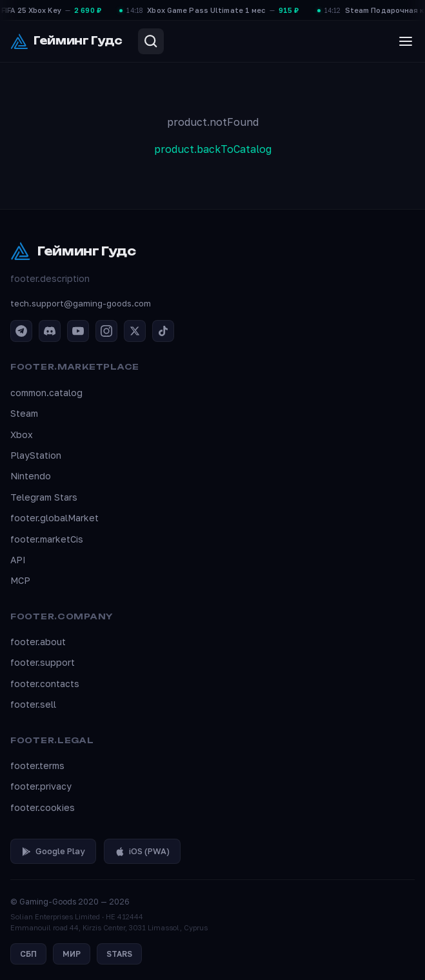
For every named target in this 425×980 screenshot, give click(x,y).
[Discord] (50, 331)
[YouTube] (78, 331)
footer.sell (33, 704)
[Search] (151, 41)
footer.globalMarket (54, 518)
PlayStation (36, 455)
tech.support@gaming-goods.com (81, 303)
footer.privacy (41, 786)
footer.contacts (45, 684)
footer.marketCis (47, 539)
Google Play (53, 851)
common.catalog (46, 393)
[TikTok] (163, 331)
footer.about (38, 642)
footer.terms (37, 765)
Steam (24, 413)
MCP (20, 580)
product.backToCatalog (213, 149)
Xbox (22, 435)
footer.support (43, 662)
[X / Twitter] (135, 331)
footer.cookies (43, 807)
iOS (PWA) (142, 851)
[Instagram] (106, 331)
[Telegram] (21, 331)
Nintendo (31, 476)
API (18, 560)
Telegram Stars (44, 497)
